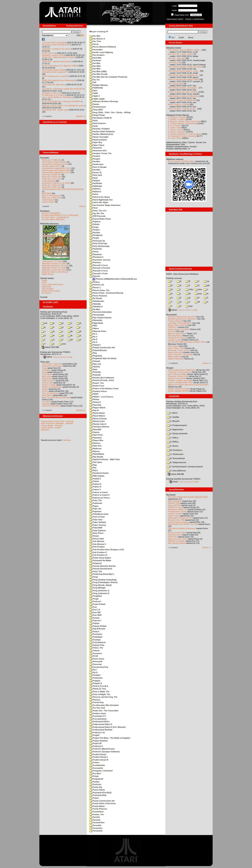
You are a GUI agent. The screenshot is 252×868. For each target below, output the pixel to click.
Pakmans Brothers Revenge (104, 101)
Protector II (96, 746)
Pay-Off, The (97, 213)
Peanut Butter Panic (100, 219)
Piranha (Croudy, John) (102, 380)
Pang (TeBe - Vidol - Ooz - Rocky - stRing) (110, 112)
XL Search (46, 293)
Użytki (181, 37)
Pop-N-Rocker (97, 629)
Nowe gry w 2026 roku (52, 160)
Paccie (94, 44)
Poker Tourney (98, 525)
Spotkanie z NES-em (51, 93)
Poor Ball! (96, 615)
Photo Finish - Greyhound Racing (106, 293)
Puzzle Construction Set (102, 801)
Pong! (94, 577)
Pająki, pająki (97, 99)
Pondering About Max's (102, 574)
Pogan (94, 506)
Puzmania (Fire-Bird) (100, 793)
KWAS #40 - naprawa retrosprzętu (57, 61)
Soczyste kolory (175, 535)
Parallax (95, 161)
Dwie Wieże (47, 395)
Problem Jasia (98, 713)
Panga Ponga (97, 115)
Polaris (94, 536)
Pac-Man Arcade (98, 74)
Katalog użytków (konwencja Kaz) (182, 401)
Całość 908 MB (176, 474)
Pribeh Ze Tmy (98, 689)
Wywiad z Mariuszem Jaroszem (182, 317)
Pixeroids (95, 405)
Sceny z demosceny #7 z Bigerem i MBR (59, 66)
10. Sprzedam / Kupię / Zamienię (182, 136)
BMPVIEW (47, 193)
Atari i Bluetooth (175, 501)
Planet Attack (97, 413)
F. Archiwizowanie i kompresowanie (185, 467)
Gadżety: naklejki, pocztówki (180, 380)
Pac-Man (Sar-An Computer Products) (108, 77)
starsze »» (81, 116)
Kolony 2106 (47, 383)
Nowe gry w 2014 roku (52, 198)
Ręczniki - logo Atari (176, 58)
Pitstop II (95, 402)
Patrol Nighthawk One (101, 200)
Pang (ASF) (96, 110)
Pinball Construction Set (102, 348)
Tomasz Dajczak (175, 321)
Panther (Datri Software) (102, 131)
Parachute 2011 (98, 151)
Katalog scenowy (174, 278)
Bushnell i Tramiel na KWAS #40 (182, 100)
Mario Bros (47, 376)
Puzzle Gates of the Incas (103, 803)
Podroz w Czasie (99, 492)
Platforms (95, 449)
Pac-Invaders (97, 55)
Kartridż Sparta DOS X (52, 166)
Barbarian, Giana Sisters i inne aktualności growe (63, 106)
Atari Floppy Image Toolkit (53, 70)
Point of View (97, 517)
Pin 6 (93, 339)
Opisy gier (45, 362)
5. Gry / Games (175, 126)
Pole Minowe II (98, 544)
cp (206, 281)
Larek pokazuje (49, 181)
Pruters (94, 762)
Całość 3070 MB (50, 347)
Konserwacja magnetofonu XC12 (56, 172)
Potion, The (96, 648)
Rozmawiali (171, 315)
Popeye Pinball (98, 626)
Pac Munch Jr (97, 39)
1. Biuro (172, 413)
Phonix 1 (95, 287)
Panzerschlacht (98, 140)
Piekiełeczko (97, 301)
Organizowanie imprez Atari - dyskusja (57, 421)
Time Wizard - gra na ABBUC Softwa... (184, 50)
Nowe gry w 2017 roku (52, 179)
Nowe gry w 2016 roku (52, 185)
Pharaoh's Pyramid (100, 268)
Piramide (95, 375)
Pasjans (95, 180)
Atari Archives (48, 289)
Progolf (94, 735)
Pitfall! (94, 394)
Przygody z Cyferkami (101, 771)
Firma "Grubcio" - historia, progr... (182, 109)
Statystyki (45, 430)
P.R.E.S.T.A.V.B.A (99, 686)
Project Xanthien (99, 741)
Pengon (94, 230)
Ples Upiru (96, 462)
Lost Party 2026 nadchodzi (53, 43)
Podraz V (95, 489)
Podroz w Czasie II (99, 495)
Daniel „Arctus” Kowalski (178, 329)
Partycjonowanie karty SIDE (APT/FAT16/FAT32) (63, 189)
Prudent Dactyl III (99, 760)
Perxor (94, 252)
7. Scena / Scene (175, 130)
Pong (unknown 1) (99, 591)
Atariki (45, 280)
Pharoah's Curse (99, 271)
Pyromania (96, 831)
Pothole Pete (97, 645)
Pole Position (97, 547)
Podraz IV (95, 487)
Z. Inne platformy (176, 471)
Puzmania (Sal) (98, 795)
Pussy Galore (97, 790)
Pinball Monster (98, 350)
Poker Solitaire (98, 522)
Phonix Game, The (99, 290)
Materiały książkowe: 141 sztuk (55, 266)
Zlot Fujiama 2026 (176, 84)
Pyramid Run (97, 822)
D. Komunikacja (176, 458)
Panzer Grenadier (99, 137)
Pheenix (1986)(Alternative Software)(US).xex (115, 279)
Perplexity (96, 249)
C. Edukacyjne (175, 454)
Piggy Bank (96, 323)
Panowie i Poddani (99, 129)
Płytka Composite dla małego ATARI (183, 79)
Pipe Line (95, 364)
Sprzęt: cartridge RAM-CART (180, 383)
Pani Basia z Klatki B (100, 118)
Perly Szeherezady (99, 246)
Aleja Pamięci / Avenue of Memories (183, 96)
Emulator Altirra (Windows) (53, 219)
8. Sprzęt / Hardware (177, 132)
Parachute (96, 148)
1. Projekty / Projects (177, 117)
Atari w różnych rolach (177, 539)
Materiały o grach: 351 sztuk (54, 270)
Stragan (170, 368)
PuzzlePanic (97, 812)
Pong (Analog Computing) (103, 580)
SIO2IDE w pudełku (176, 541)
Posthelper (96, 637)
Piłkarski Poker (98, 331)
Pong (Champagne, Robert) (103, 582)
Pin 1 (93, 334)
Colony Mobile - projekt (51, 428)
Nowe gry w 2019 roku (52, 177)
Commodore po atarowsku (53, 85)
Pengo (94, 227)
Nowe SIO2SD (174, 505)
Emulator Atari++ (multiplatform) (55, 217)
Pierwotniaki (97, 315)
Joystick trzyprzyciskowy (178, 522)
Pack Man (95, 58)
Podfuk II (95, 479)
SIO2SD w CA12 (175, 507)
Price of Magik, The (100, 694)
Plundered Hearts (99, 473)
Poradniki (45, 158)
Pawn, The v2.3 (98, 211)
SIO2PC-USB (174, 503)
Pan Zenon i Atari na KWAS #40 (56, 45)
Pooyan (94, 618)
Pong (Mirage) (97, 588)
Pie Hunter (96, 298)
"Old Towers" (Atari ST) (52, 364)
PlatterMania (97, 454)
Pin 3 (93, 337)
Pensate (95, 232)
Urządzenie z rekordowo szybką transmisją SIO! (62, 89)
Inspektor (46, 404)
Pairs (93, 91)
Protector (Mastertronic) (102, 749)
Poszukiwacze (97, 642)
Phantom (95, 262)
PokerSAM (96, 528)
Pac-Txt (94, 80)
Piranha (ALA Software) (102, 378)
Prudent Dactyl (98, 754)
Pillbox (94, 328)
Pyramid (95, 820)
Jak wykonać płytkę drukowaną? (182, 528)
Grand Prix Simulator (51, 406)
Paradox (95, 156)
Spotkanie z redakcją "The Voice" (56, 49)
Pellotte (94, 224)
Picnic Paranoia (98, 296)
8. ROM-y (173, 442)
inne (62, 344)
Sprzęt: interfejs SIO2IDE (179, 389)
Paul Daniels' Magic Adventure (105, 205)
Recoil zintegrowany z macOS (55, 76)
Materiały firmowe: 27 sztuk (54, 268)
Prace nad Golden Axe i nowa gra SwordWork (62, 101)
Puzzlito (95, 817)
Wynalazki (171, 495)
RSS (80, 35)
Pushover (95, 784)
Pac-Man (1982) (98, 71)
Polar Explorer (98, 530)
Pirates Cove (97, 386)
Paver (94, 208)
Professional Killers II (101, 724)
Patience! (95, 192)
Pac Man (95, 36)
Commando (47, 374)
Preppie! (95, 681)
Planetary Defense (99, 427)
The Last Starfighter (50, 393)
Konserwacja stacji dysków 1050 (56, 170)
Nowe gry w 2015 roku (52, 187)
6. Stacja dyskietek (177, 433)
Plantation (96, 438)
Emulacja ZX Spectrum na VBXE (56, 183)
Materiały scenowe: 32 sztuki (54, 263)
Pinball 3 (95, 345)
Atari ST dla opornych (51, 196)
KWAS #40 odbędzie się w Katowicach (59, 80)
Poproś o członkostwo (195, 19)
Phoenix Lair (97, 285)
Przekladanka (97, 765)
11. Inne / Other (175, 138)
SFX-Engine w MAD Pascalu (54, 162)
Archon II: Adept (49, 385)
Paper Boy (96, 142)
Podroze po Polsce (100, 498)
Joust (44, 372)
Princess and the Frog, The (103, 697)
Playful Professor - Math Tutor (105, 459)
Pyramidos (96, 828)
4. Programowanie (177, 425)
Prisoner (95, 700)
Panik (94, 126)
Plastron (95, 443)
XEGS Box (173, 537)
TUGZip (69, 357)
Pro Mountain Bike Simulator (104, 705)
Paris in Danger (98, 167)
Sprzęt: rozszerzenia (177, 378)
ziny (189, 306)
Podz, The (96, 500)
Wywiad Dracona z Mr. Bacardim (182, 319)
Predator (95, 675)
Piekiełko (95, 304)
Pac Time (95, 41)
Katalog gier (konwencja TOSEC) (55, 352)
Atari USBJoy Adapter (177, 374)
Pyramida (95, 825)
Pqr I (93, 670)
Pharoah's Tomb (98, 273)
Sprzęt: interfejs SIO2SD (178, 391)
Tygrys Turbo (174, 516)
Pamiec (94, 104)
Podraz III (95, 484)
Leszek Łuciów (174, 340)
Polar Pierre (96, 533)
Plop (93, 465)
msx (198, 294)
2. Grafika (173, 417)
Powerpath (96, 661)
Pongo (94, 599)
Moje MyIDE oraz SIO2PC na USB (183, 524)
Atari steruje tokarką (177, 543)
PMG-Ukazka (97, 476)
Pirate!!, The (97, 383)
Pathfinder (96, 186)
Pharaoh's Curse (99, 265)
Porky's (94, 631)
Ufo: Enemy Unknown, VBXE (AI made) (185, 67)
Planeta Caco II (98, 424)
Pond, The (96, 571)
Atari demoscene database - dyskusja (57, 423)
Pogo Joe (95, 509)
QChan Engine (48, 202)
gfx (207, 285)
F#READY (172, 327)
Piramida (95, 372)
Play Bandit (96, 457)
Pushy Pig (96, 787)
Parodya (95, 170)
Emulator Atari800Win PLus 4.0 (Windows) (60, 215)
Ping (93, 353)
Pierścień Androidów (101, 312)
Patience (95, 189)
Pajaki (94, 93)
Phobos (94, 282)
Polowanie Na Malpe (100, 560)
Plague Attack (97, 408)
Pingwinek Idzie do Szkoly (103, 358)
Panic (94, 120)
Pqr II (93, 672)
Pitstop (94, 399)
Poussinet (96, 653)
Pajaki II (95, 96)
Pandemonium (98, 107)
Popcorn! (95, 620)
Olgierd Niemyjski (176, 359)
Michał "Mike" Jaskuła (177, 325)
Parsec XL (96, 172)
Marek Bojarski (174, 357)
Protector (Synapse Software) (104, 752)
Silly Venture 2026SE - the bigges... (183, 88)
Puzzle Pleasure (98, 809)
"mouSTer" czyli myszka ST (180, 372)
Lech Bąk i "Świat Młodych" (180, 323)
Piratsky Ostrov (98, 391)
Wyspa (45, 389)
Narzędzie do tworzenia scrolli (55, 164)
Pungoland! (96, 779)
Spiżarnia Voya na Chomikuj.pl (55, 272)
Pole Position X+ (99, 555)
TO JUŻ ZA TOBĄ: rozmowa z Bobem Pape (187, 342)
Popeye (94, 623)
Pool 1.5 (95, 610)
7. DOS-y (173, 438)
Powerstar (96, 664)
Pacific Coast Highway (101, 52)
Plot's (94, 470)
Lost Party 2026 (175, 63)
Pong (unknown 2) (99, 593)
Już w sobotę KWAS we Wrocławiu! (57, 97)
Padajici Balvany (99, 85)
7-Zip (63, 357)
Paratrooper (96, 164)
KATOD (171, 331)
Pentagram (96, 235)
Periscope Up (97, 241)
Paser (94, 178)
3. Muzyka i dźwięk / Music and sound (184, 121)
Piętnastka (96, 320)
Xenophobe (47, 379)
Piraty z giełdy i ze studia (179, 105)
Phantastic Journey (100, 260)
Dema (191, 37)
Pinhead (95, 361)
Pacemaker (96, 50)
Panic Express (98, 123)
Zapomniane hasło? (175, 19)
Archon (45, 391)
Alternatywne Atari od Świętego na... (183, 75)
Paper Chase (97, 145)
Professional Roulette (101, 730)
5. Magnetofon (175, 429)
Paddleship (96, 88)
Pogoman (95, 511)
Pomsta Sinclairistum (101, 569)
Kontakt (44, 297)
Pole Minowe (97, 541)
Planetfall (95, 429)
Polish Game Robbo (100, 558)
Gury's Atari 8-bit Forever (52, 284)
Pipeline (95, 367)
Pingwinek (96, 356)
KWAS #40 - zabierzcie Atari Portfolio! (58, 57)
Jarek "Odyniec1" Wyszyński (180, 355)
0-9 (44, 323)
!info (189, 289)
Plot (93, 468)
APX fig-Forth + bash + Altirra (181, 54)
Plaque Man (96, 440)
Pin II (93, 342)
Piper (93, 369)
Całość (48, 357)
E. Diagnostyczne (177, 462)
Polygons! (96, 563)
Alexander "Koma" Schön (179, 350)
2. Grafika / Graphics (177, 119)
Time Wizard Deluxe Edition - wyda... (184, 71)
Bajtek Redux (48, 274)
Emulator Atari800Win (51, 213)
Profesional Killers (99, 721)
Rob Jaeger (173, 346)
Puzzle (94, 798)
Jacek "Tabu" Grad (176, 348)
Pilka (93, 326)
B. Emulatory (175, 450)
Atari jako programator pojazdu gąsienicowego (188, 497)
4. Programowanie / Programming (182, 123)
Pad (93, 82)
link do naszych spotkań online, (181, 161)
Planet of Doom (98, 419)
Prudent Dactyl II (99, 757)
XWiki (44, 282)
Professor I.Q (97, 732)
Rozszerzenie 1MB (176, 520)
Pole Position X (98, 552)
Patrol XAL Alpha (99, 202)
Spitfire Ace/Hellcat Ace (52, 387)
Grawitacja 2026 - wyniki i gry (55, 110)
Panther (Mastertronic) (101, 134)
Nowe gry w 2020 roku (52, 175)
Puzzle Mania (97, 806)
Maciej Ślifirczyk (175, 352)
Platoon (94, 451)
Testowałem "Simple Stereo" (180, 518)
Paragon (95, 159)
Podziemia (96, 503)
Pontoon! (95, 601)
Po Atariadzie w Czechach (53, 95)
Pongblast (96, 596)
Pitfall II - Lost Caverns (101, 397)
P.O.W (94, 656)
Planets (94, 432)
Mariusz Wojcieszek (176, 334)
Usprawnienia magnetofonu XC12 (56, 168)
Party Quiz (96, 175)
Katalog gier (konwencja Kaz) (54, 312)
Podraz (94, 481)
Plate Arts (95, 446)
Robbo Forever (48, 381)
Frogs (44, 368)
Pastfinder (96, 183)
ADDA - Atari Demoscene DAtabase (182, 274)
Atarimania (46, 287)
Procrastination (98, 719)
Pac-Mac (95, 63)
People (94, 238)
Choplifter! (46, 370)
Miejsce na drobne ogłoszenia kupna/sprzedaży (188, 385)
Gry (173, 37)
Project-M (95, 743)
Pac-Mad (95, 66)
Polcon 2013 (97, 539)
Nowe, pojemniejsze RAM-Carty (182, 370)
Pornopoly (96, 634)
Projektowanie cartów (177, 512)
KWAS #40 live (48, 53)
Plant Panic (96, 435)
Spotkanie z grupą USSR (53, 55)
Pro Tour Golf (97, 708)
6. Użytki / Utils (174, 128)
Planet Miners (97, 416)
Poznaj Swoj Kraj (99, 667)
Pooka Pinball (97, 604)
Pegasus (95, 221)
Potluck (94, 651)
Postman (95, 640)
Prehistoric (96, 678)
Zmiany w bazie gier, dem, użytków (183, 92)
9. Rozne (173, 446)
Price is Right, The (99, 692)
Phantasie (96, 254)
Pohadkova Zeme (99, 514)
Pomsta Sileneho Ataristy (103, 566)
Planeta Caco (97, 421)
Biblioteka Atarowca (49, 224)
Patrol (94, 194)
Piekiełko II (96, 307)
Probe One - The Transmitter (104, 711)
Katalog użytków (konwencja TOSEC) (183, 479)
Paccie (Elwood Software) (103, 47)
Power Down (97, 659)
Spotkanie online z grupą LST (55, 72)
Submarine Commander (52, 366)
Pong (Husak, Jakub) (101, 585)
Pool (93, 607)
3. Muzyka (173, 421)
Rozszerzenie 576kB (177, 533)
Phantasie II (96, 257)
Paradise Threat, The (100, 153)
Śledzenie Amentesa (177, 338)
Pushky (94, 782)
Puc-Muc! (95, 773)
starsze (82, 206)
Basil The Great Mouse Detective (56, 397)
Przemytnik (96, 768)
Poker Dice (96, 520)
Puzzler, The (97, 814)
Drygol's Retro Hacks (51, 291)
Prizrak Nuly (97, 702)
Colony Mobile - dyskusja (52, 425)
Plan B (94, 410)
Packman (95, 60)
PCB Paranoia (97, 216)
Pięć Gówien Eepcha (100, 318)
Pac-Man (95, 69)
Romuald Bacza (175, 336)
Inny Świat (46, 402)
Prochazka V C (98, 716)
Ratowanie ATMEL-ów (177, 509)
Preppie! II (96, 683)
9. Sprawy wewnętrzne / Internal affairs (185, 134)
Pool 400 (95, 612)
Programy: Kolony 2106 (178, 376)
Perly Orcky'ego (98, 243)
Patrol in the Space (100, 197)
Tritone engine (48, 200)
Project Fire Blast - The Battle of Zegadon (110, 738)
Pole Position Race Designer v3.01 (107, 550)
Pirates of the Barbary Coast (104, 388)
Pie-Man (95, 309)
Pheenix (95, 276)
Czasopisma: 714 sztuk (52, 261)
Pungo (94, 776)
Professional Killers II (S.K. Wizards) (108, 727)
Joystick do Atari (175, 514)
